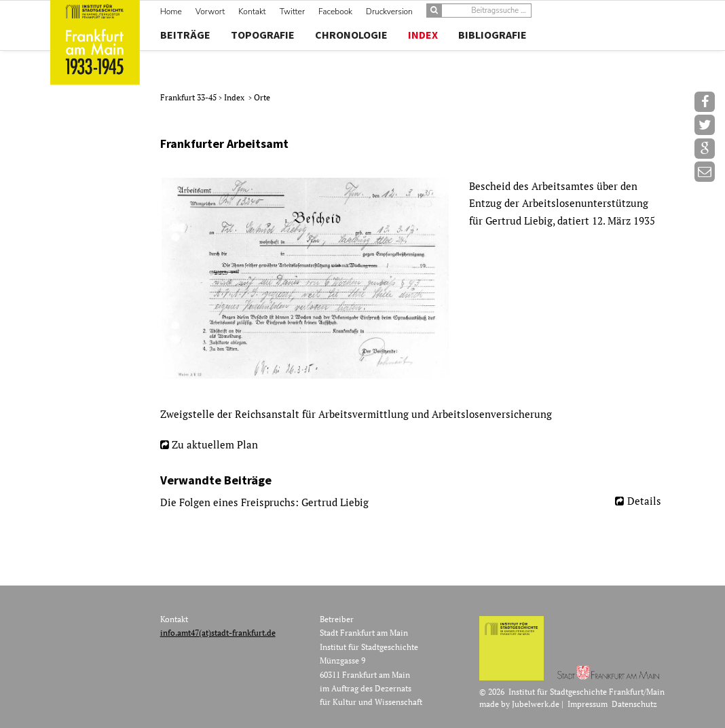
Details (644, 501)
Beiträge (185, 35)
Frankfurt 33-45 (189, 97)
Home (171, 12)
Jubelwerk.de (536, 704)
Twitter (292, 12)
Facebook (335, 12)
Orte (262, 97)
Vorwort (210, 12)
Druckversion (389, 12)
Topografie (263, 35)
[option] (416, 278)
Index (423, 35)
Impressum (588, 704)
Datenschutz (634, 704)
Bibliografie (492, 35)
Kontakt (252, 12)
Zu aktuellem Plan (215, 444)
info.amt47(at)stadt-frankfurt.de (218, 633)
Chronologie (351, 35)
